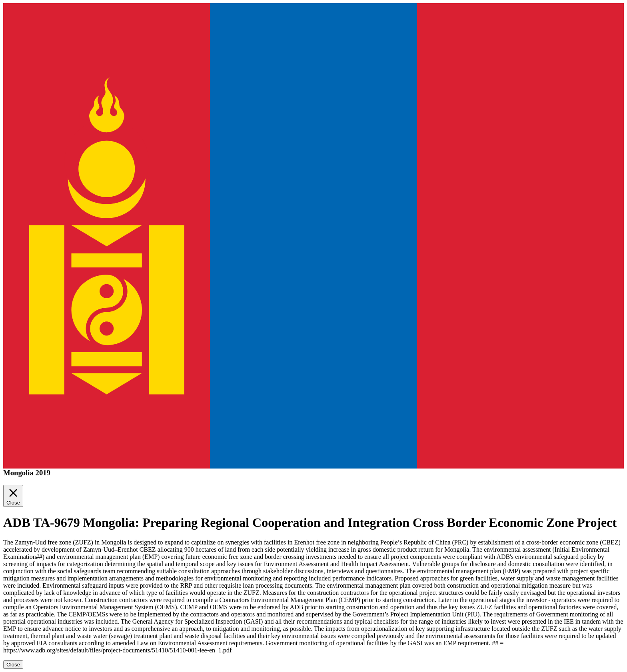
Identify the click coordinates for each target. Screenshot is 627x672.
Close (13, 665)
